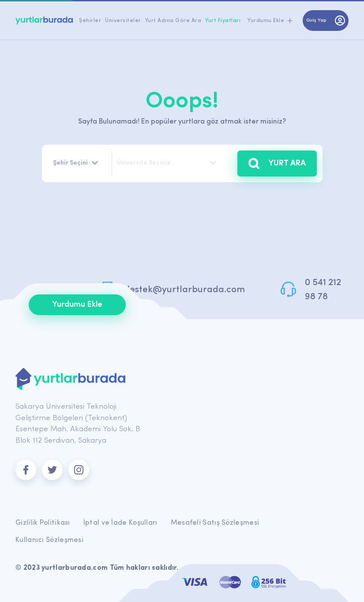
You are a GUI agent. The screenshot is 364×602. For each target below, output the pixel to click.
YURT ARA (277, 164)
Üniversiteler (123, 21)
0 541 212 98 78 (323, 290)
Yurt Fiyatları (223, 21)
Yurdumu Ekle (77, 305)
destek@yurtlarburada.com (184, 290)
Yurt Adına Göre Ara (173, 21)
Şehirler (90, 21)
